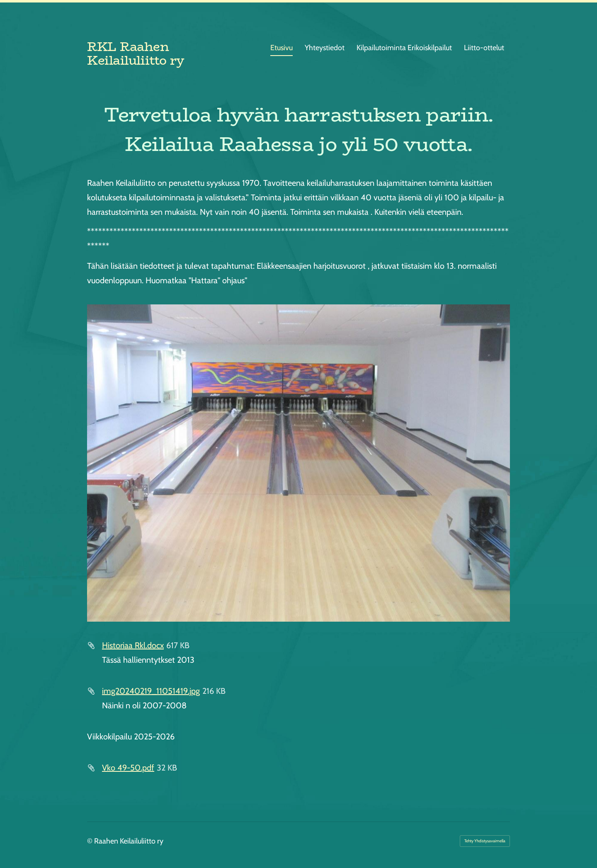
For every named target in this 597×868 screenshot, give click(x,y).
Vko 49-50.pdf (128, 768)
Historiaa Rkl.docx (133, 645)
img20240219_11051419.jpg (151, 691)
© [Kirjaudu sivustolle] (91, 841)
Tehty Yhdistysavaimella (485, 841)
